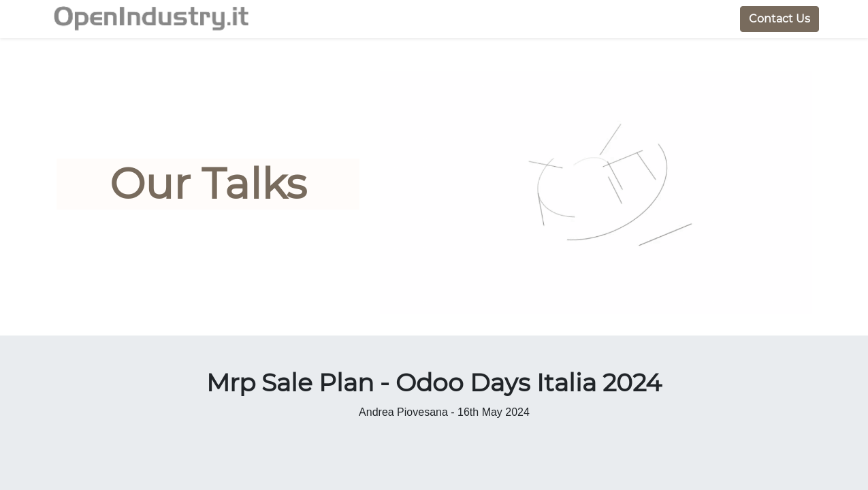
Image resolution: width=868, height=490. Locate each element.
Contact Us (773, 19)
